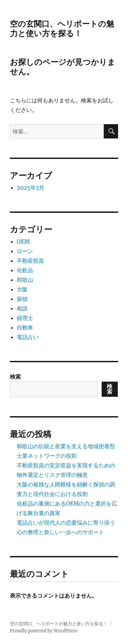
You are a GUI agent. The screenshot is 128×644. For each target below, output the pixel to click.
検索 (15, 377)
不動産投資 (30, 261)
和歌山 (25, 280)
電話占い (28, 337)
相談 (22, 308)
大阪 (22, 289)
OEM (23, 241)
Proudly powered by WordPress (44, 631)
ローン (25, 251)
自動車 (25, 327)
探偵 (22, 299)
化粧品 (25, 270)
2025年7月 (31, 188)
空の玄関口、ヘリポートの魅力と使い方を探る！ (62, 29)
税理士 (25, 318)
